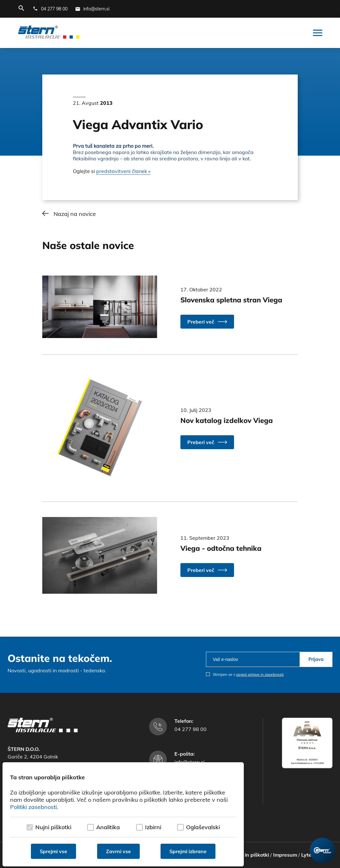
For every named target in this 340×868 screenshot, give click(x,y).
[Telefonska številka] (50, 9)
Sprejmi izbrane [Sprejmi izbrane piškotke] (188, 851)
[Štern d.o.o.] (49, 33)
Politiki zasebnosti (33, 807)
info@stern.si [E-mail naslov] (190, 762)
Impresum (285, 855)
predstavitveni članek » (123, 171)
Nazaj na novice (75, 214)
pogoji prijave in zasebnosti (260, 674)
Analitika (108, 827)
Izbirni (153, 827)
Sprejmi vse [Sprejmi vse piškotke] (53, 851)
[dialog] (123, 814)
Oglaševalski (203, 827)
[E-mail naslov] (92, 9)
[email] (253, 659)
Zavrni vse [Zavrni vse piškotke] (118, 851)
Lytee (308, 855)
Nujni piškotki (53, 827)
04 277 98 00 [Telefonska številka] (191, 729)
